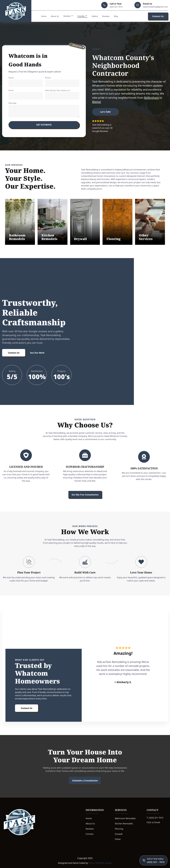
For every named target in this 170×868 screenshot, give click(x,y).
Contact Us (158, 17)
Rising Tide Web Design (100, 863)
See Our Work (37, 353)
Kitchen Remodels (124, 824)
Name (26, 82)
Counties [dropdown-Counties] (82, 16)
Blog (116, 16)
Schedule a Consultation (85, 781)
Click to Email (153, 822)
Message (44, 110)
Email (26, 94)
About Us (55, 16)
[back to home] (16, 11)
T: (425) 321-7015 (155, 818)
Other (118, 839)
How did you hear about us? (62, 94)
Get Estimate (44, 125)
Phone (62, 82)
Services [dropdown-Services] (68, 16)
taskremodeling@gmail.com (155, 7)
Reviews (106, 16)
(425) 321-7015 (116, 7)
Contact (90, 834)
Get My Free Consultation (85, 495)
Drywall (119, 834)
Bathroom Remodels (125, 818)
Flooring (119, 829)
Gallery (95, 16)
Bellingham (151, 98)
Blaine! (97, 102)
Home (44, 16)
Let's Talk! (105, 112)
